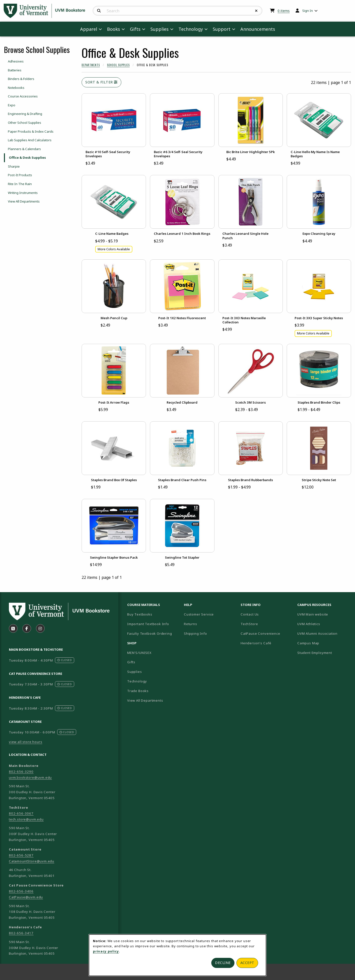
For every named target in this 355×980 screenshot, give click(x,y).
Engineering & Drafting (25, 114)
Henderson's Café (256, 643)
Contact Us (250, 614)
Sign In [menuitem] (308, 11)
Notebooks (16, 88)
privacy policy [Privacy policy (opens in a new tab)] (106, 951)
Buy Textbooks (140, 614)
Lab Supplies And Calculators (30, 140)
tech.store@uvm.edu (26, 819)
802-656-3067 (21, 813)
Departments (91, 65)
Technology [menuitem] (191, 29)
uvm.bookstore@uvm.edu (30, 777)
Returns (191, 624)
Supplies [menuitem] (160, 29)
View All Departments (24, 201)
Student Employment (324, 653)
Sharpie (14, 166)
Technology (137, 681)
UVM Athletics (324, 624)
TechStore (249, 624)
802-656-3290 (21, 772)
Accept (247, 963)
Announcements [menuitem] (258, 29)
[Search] (99, 11)
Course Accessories (23, 96)
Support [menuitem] (222, 29)
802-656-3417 (21, 933)
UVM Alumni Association (324, 633)
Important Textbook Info (148, 624)
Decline (223, 963)
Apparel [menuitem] (89, 29)
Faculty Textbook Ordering (150, 633)
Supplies (135, 672)
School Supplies (118, 65)
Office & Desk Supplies (27, 158)
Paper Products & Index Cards (31, 131)
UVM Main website (324, 614)
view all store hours (26, 742)
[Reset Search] (256, 11)
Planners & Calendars (24, 149)
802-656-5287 (21, 855)
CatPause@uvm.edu (26, 897)
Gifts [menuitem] (135, 29)
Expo (12, 105)
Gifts (131, 662)
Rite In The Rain (20, 184)
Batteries (15, 70)
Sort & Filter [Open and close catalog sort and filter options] (101, 82)
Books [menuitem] (114, 29)
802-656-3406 (21, 891)
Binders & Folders (21, 79)
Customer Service (199, 614)
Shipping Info (195, 633)
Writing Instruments (23, 193)
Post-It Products (20, 175)
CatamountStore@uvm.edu (32, 861)
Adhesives (16, 61)
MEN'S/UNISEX (139, 653)
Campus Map (324, 643)
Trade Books (138, 691)
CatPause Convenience (260, 633)
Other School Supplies (25, 123)
